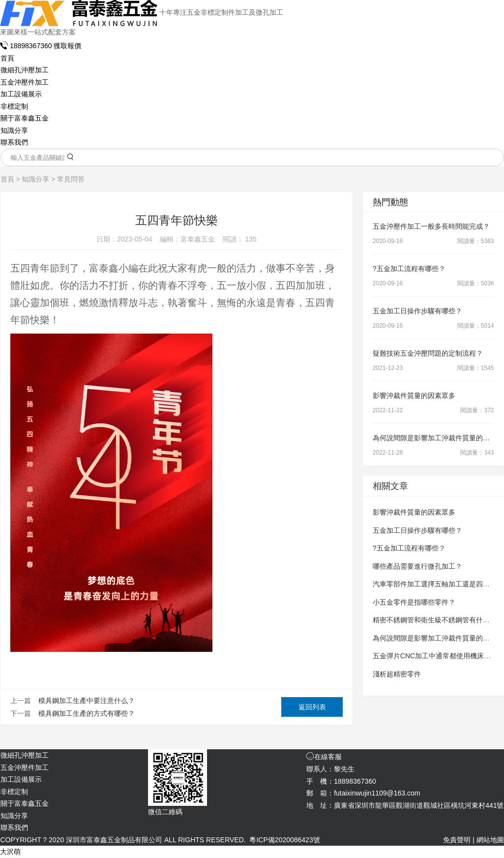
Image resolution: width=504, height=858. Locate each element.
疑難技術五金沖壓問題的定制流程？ (428, 353)
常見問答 (71, 179)
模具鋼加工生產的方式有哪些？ (87, 713)
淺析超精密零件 (397, 674)
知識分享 (14, 130)
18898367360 (27, 46)
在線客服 (324, 757)
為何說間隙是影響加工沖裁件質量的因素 (435, 438)
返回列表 (312, 707)
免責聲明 (457, 840)
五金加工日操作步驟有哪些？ (417, 311)
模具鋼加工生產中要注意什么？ (87, 701)
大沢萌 (10, 852)
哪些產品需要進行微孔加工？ (417, 566)
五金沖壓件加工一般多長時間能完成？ (431, 226)
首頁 (7, 58)
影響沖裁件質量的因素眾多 (414, 396)
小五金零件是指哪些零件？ (414, 602)
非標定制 (14, 106)
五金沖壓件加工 (25, 82)
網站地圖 (490, 840)
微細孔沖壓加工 (25, 70)
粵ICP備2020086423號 (284, 840)
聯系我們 (14, 142)
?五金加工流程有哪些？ (409, 269)
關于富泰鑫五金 (25, 118)
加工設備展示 (21, 94)
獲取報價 (67, 46)
